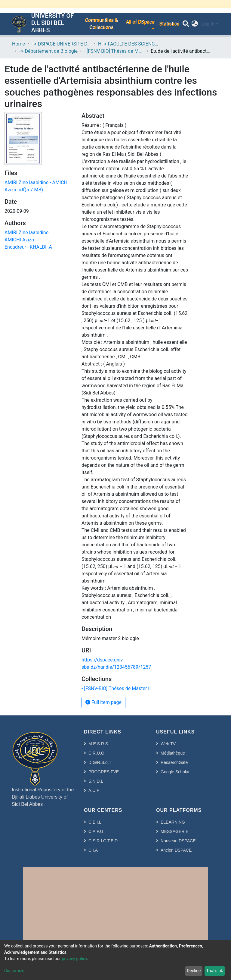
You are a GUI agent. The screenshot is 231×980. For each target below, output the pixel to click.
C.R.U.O (96, 753)
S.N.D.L (96, 781)
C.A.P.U (96, 831)
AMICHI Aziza (19, 240)
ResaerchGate (174, 762)
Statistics (169, 24)
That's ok (214, 971)
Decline (194, 971)
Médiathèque (173, 753)
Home (18, 44)
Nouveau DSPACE (178, 841)
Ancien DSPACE (176, 850)
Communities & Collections (101, 24)
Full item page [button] (103, 702)
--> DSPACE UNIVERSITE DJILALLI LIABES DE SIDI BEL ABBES (61, 44)
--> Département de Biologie (48, 51)
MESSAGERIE (175, 831)
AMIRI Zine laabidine (26, 232)
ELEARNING (173, 822)
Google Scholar (175, 772)
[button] (195, 24)
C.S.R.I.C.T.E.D (103, 841)
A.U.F (94, 790)
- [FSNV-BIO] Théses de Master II (114, 51)
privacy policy (74, 959)
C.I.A (93, 850)
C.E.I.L (95, 822)
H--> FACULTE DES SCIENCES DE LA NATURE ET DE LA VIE (128, 44)
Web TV (168, 744)
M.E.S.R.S (98, 744)
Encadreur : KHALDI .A (28, 247)
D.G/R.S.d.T (100, 762)
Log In (208, 24)
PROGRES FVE (104, 772)
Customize (14, 971)
